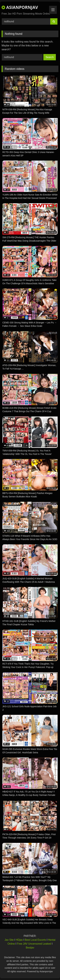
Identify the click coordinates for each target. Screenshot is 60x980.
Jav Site (9, 940)
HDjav (19, 940)
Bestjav (30, 948)
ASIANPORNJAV (20, 7)
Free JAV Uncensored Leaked (34, 944)
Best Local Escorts (35, 940)
